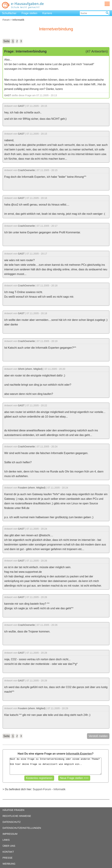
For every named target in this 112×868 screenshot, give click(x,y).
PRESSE (7, 858)
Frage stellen (30, 13)
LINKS (6, 840)
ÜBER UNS (9, 846)
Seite (6, 41)
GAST (8, 95)
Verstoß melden (98, 736)
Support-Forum (42, 789)
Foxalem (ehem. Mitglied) (32, 488)
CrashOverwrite (26, 170)
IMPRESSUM (10, 834)
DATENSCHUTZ (12, 822)
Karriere (47, 13)
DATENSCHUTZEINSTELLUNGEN (22, 828)
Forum (6, 20)
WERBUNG (9, 864)
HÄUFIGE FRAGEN (13, 810)
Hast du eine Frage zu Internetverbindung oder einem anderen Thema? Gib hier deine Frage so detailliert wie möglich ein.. (56, 766)
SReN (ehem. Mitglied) (30, 369)
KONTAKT (8, 852)
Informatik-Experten (79, 754)
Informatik (59, 789)
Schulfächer (9, 13)
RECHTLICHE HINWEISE (17, 816)
